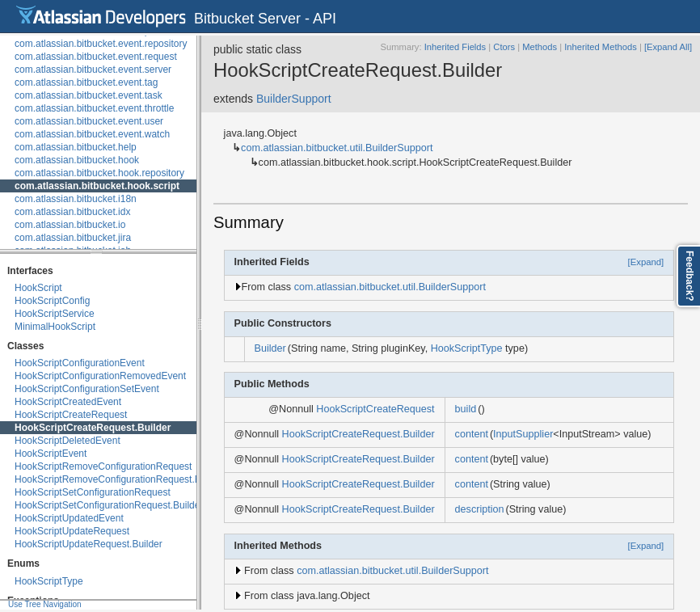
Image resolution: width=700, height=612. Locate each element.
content (472, 434)
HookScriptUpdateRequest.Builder (89, 544)
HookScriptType (49, 581)
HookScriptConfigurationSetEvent (87, 389)
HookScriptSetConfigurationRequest (93, 492)
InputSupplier (523, 434)
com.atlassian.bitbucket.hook (77, 160)
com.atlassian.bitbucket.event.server (93, 70)
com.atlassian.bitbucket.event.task (89, 95)
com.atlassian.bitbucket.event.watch (92, 134)
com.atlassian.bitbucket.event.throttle (94, 108)
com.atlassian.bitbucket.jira (73, 238)
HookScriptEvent (51, 454)
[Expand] (646, 262)
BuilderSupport (294, 99)
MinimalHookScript (55, 327)
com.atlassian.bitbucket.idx (72, 212)
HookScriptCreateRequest (71, 415)
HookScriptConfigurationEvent (80, 363)
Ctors (504, 47)
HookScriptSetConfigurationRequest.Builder (109, 505)
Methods (540, 47)
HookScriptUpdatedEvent (69, 518)
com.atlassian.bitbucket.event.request (96, 57)
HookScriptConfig (52, 301)
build (466, 409)
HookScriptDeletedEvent (67, 441)
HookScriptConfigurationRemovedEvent (100, 376)
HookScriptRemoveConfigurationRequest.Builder (120, 479)
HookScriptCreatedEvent (68, 402)
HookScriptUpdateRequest (72, 531)
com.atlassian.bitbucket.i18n (76, 199)
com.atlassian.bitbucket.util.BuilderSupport (337, 148)
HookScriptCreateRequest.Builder (93, 428)
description (480, 509)
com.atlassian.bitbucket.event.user (89, 121)
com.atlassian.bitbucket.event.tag (86, 82)
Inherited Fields (455, 47)
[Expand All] (668, 47)
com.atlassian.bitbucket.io (70, 225)
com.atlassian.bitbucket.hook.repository (99, 173)
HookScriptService (55, 314)
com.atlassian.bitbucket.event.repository (101, 44)
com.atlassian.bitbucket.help (76, 147)
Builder (270, 348)
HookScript (38, 288)
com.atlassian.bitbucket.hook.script (97, 186)
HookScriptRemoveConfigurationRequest (103, 466)
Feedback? (689, 276)
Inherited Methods (601, 47)
